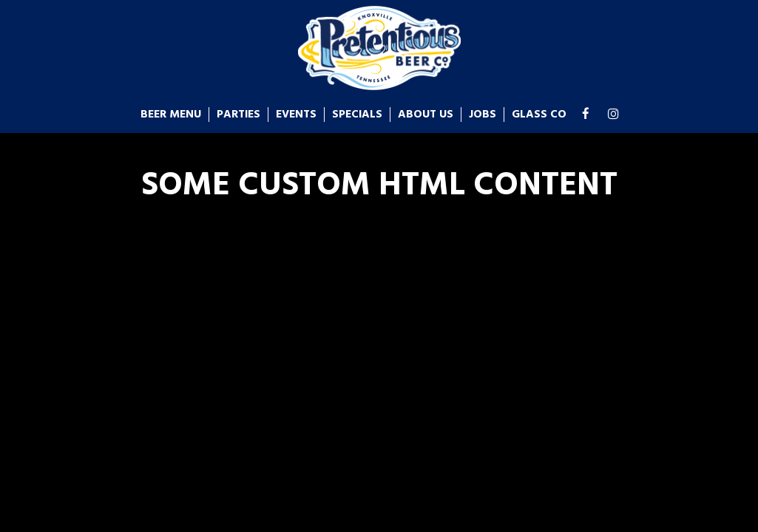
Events (296, 115)
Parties (238, 115)
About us (426, 115)
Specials (357, 115)
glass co (539, 115)
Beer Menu (171, 115)
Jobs (483, 115)
